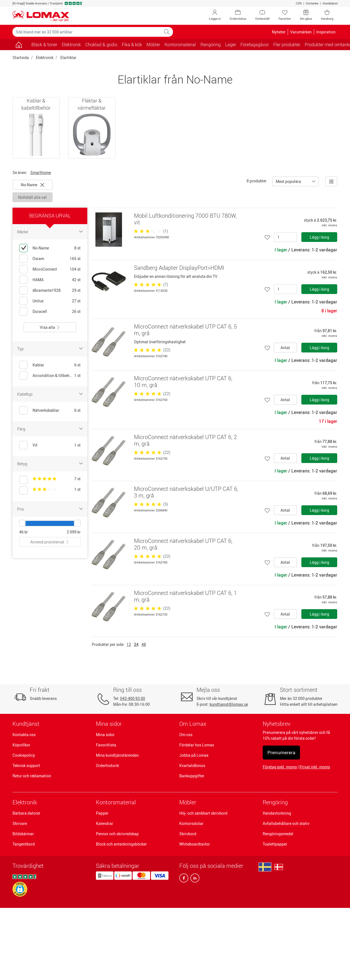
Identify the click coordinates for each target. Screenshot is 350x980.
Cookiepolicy (24, 755)
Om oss (186, 735)
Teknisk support (26, 765)
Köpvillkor (21, 745)
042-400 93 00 (133, 698)
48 (144, 644)
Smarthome (41, 172)
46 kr (23, 532)
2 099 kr (74, 532)
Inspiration (326, 32)
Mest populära (288, 181)
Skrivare (20, 823)
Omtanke (312, 3)
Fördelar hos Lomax (197, 745)
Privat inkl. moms (315, 767)
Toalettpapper (275, 844)
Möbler (188, 802)
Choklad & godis (101, 45)
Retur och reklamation (32, 776)
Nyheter (279, 32)
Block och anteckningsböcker (121, 844)
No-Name (33, 185)
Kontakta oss (24, 735)
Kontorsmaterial (116, 802)
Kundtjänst (330, 3)
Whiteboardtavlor (195, 844)
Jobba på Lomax (194, 755)
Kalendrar (105, 823)
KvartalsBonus (192, 765)
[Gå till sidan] (19, 45)
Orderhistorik (107, 765)
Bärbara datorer (26, 813)
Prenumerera (281, 752)
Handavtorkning (277, 813)
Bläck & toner (44, 45)
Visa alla (50, 327)
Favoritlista (106, 745)
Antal (285, 348)
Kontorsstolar (191, 823)
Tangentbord (24, 844)
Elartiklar (68, 57)
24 (136, 644)
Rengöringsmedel (278, 834)
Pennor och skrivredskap (117, 834)
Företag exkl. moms (280, 767)
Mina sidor (105, 735)
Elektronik (45, 57)
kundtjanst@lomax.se (229, 704)
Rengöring (275, 802)
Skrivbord (188, 834)
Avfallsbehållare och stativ (286, 823)
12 (129, 644)
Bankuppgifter (192, 776)
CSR (299, 3)
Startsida (21, 57)
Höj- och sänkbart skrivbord (203, 813)
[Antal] (286, 237)
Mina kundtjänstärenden (117, 755)
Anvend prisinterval (50, 542)
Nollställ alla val (32, 197)
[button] (20, 889)
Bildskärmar (23, 834)
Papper (102, 813)
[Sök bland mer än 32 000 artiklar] (87, 32)
